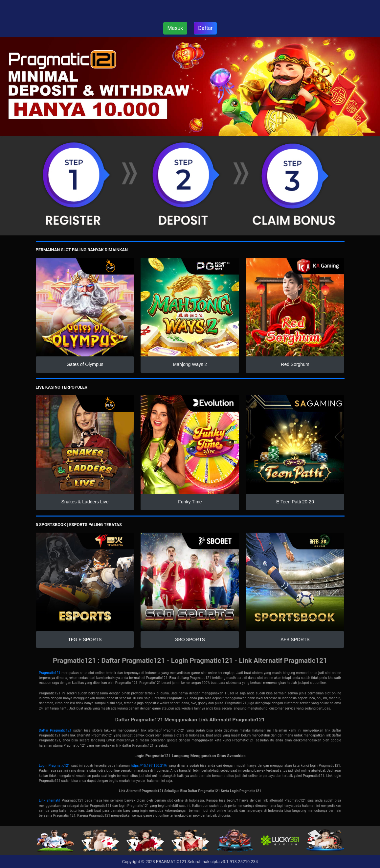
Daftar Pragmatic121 (55, 730)
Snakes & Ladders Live (85, 502)
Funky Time (190, 502)
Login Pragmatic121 (55, 766)
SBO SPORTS (190, 639)
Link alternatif (50, 800)
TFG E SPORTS (85, 639)
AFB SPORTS (295, 639)
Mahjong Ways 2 (190, 364)
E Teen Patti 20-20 (295, 502)
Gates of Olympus (85, 364)
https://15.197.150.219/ (149, 766)
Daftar (205, 28)
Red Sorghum (295, 364)
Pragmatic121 (50, 673)
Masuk (175, 28)
